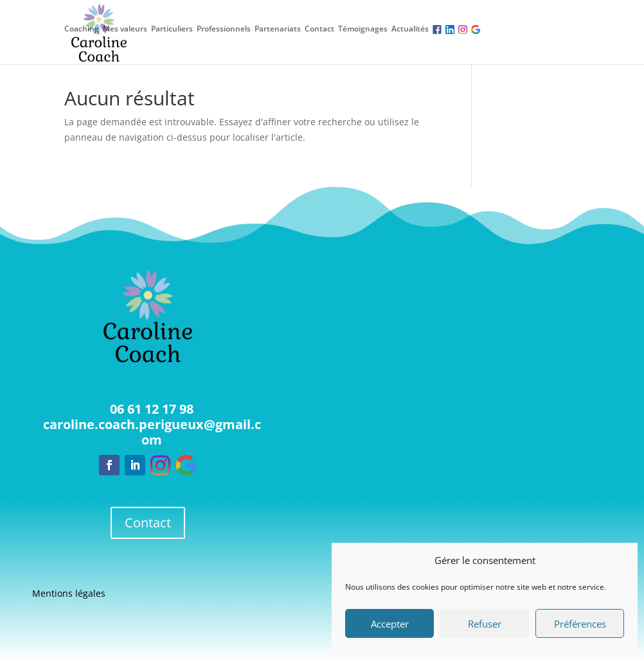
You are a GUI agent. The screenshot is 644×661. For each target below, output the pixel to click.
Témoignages (363, 29)
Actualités (410, 29)
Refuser (485, 624)
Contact (319, 29)
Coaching (82, 29)
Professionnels (224, 29)
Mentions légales (69, 594)
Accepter (390, 624)
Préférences (580, 624)
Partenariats (278, 29)
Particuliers (172, 29)
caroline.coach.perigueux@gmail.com (152, 432)
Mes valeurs (125, 29)
